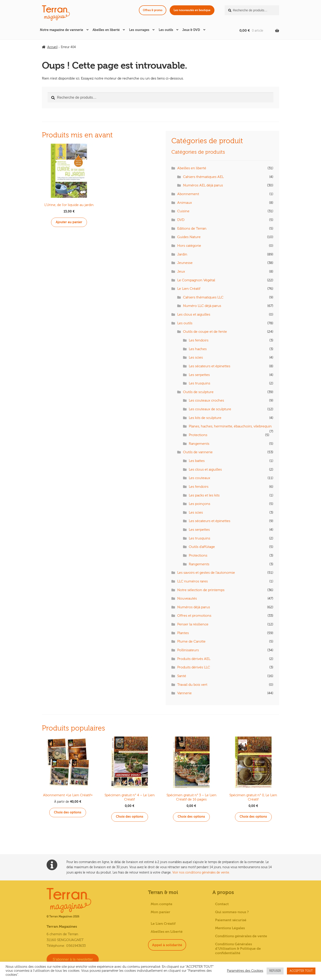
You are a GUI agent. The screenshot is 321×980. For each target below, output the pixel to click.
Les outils (166, 30)
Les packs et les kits (204, 495)
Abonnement (188, 194)
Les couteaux (200, 478)
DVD (181, 220)
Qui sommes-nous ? (232, 912)
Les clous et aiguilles (194, 314)
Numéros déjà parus (194, 607)
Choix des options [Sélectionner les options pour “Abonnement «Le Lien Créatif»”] (68, 812)
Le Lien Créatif (189, 289)
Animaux (185, 203)
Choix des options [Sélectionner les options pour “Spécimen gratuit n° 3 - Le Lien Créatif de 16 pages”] (191, 817)
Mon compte (162, 904)
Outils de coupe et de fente (205, 332)
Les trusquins (200, 383)
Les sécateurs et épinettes (210, 366)
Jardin (182, 254)
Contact (222, 904)
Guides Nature (189, 237)
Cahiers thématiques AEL (203, 177)
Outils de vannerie (198, 452)
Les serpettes (199, 375)
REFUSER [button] (275, 971)
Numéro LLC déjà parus (202, 306)
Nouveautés (187, 598)
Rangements (199, 444)
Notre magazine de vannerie (62, 30)
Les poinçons (200, 504)
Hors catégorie (189, 246)
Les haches (198, 349)
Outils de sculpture (198, 392)
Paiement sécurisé (231, 920)
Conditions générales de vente (241, 936)
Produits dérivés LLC (194, 667)
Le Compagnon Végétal (196, 280)
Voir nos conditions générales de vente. (201, 873)
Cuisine (183, 211)
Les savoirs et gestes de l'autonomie (206, 573)
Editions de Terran (192, 229)
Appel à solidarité (167, 945)
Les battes (197, 461)
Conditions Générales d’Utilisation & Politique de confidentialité (238, 949)
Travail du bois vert (192, 685)
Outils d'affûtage (202, 547)
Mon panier (160, 912)
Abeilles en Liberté (167, 932)
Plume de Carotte (191, 641)
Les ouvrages (139, 30)
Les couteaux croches (206, 400)
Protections (198, 435)
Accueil (52, 47)
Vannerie (184, 693)
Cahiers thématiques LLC (203, 297)
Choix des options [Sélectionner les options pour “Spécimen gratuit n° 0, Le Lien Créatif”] (253, 817)
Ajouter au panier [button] (69, 222)
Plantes (183, 633)
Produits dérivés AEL (194, 659)
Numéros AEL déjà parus (203, 185)
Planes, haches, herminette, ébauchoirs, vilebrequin (230, 426)
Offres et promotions (194, 616)
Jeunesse (185, 263)
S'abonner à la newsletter (73, 959)
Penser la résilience (193, 624)
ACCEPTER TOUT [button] (301, 971)
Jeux (181, 272)
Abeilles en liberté (106, 30)
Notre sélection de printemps (201, 590)
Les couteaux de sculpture (210, 409)
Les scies (196, 357)
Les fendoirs (199, 340)
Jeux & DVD (191, 30)
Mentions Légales (230, 928)
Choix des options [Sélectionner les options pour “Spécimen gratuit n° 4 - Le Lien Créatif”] (130, 817)
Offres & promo (153, 10)
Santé (182, 676)
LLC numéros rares (192, 581)
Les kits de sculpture (205, 418)
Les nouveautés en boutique (192, 10)
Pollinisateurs (188, 650)
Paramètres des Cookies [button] (245, 971)
